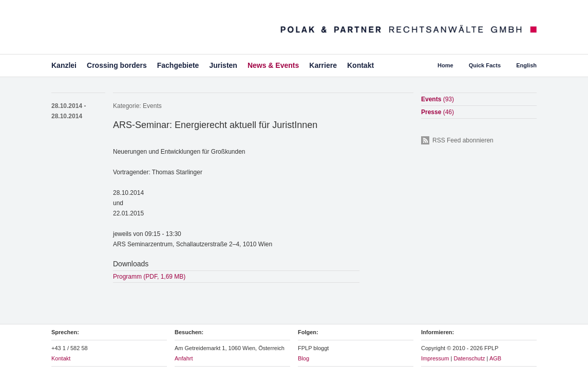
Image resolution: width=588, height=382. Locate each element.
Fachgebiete (178, 65)
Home (445, 65)
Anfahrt (184, 358)
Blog (304, 358)
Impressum (435, 358)
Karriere (323, 65)
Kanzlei (64, 65)
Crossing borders (117, 65)
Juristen (223, 65)
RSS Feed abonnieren (463, 140)
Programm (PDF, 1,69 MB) (149, 277)
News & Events (273, 65)
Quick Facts (485, 65)
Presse (438, 112)
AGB (495, 358)
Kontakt (361, 65)
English (526, 65)
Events (152, 106)
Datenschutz (469, 358)
